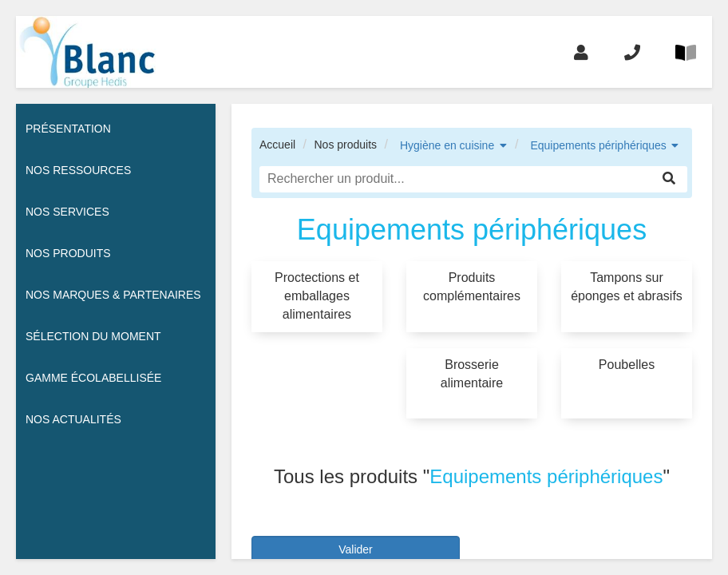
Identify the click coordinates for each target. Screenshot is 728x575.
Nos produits (345, 145)
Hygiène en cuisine (447, 145)
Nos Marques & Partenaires (113, 295)
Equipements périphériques (598, 145)
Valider (356, 549)
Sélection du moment (93, 336)
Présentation (68, 129)
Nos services (67, 212)
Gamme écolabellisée (93, 378)
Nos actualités (73, 419)
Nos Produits (68, 253)
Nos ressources (78, 170)
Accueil (277, 145)
